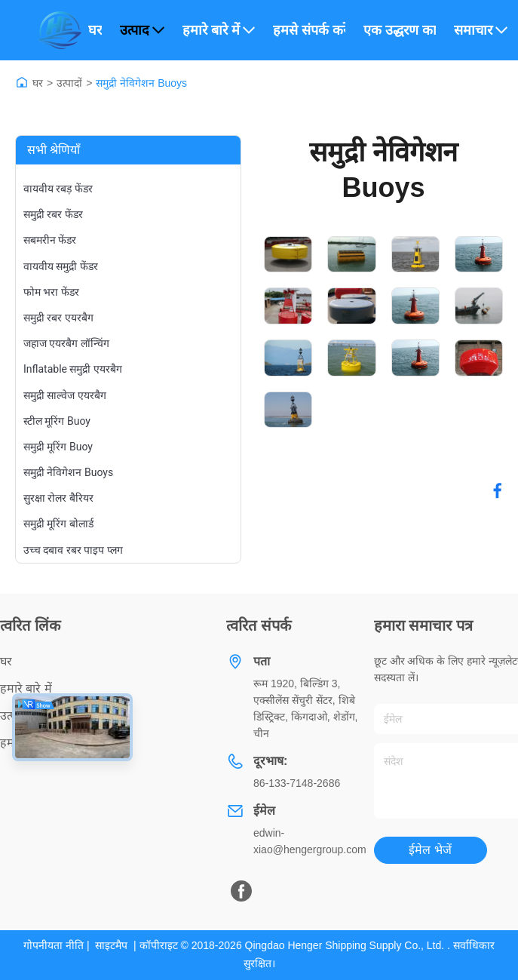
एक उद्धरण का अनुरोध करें (400, 30)
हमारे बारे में (219, 30)
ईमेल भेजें (430, 850)
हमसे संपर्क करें (309, 30)
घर (95, 30)
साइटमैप (111, 945)
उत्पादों (69, 83)
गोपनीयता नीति (54, 945)
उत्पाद (142, 30)
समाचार (481, 30)
